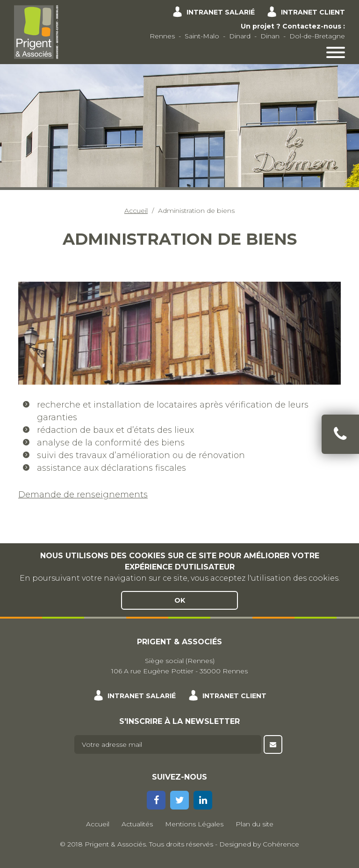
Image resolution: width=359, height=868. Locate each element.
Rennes (162, 36)
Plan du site (255, 824)
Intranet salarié (221, 12)
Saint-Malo (202, 36)
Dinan (270, 36)
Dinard (240, 36)
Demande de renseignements (83, 495)
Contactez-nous (312, 26)
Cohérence (281, 844)
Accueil (136, 211)
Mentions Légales (194, 824)
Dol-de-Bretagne (317, 36)
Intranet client (313, 12)
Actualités (137, 824)
